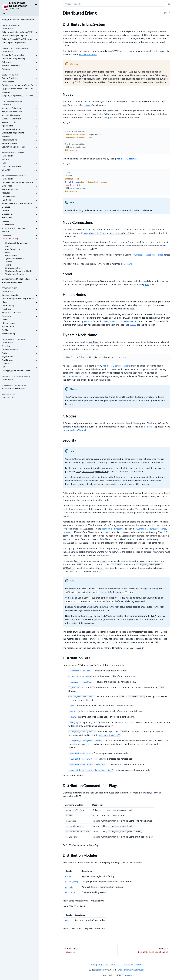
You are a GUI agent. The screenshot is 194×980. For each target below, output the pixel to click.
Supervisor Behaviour (11, 119)
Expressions (7, 214)
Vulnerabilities (8, 397)
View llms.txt (115, 964)
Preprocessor (8, 217)
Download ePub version (132, 964)
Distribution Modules (14, 274)
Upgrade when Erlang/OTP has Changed (18, 89)
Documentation (9, 196)
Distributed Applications (13, 133)
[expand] (36, 32)
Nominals (6, 210)
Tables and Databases (11, 312)
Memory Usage (9, 323)
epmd (7, 252)
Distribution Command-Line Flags (19, 271)
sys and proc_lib (9, 122)
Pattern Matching (10, 189)
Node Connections (13, 249)
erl (88, 249)
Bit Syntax (6, 170)
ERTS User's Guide (88, 55)
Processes (6, 235)
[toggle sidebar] (36, 4)
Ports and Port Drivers (12, 282)
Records (5, 159)
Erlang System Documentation (18, 4)
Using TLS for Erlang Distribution (92, 472)
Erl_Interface (7, 356)
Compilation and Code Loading (16, 279)
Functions (6, 200)
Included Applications (12, 129)
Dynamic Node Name (14, 258)
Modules (6, 193)
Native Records (9, 224)
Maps (4, 302)
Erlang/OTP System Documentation (18, 19)
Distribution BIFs (12, 268)
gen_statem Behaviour (12, 112)
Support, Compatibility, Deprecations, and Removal (18, 96)
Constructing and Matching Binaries (18, 298)
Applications (7, 126)
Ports (4, 353)
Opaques (6, 207)
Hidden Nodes (11, 255)
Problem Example (10, 349)
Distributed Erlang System (16, 243)
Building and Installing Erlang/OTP (17, 32)
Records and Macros (11, 65)
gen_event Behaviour (11, 115)
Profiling (6, 330)
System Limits (8, 326)
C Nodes (8, 262)
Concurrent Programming (13, 58)
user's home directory (112, 529)
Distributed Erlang (10, 238)
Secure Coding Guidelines (13, 147)
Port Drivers (7, 360)
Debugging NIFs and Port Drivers (17, 370)
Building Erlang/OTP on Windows (17, 39)
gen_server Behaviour (11, 108)
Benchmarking (8, 333)
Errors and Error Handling (13, 228)
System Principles (10, 78)
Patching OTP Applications (14, 42)
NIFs (4, 367)
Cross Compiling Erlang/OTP (15, 35)
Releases (6, 136)
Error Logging (8, 82)
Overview (6, 105)
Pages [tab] (5, 14)
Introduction (8, 28)
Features (6, 231)
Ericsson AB (127, 975)
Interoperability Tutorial (74, 430)
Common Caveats (10, 295)
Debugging (7, 69)
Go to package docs (100, 965)
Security (8, 265)
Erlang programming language (131, 970)
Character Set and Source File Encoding (18, 182)
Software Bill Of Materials (13, 388)
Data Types (7, 186)
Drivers (5, 319)
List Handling (8, 305)
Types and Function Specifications (17, 203)
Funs (4, 163)
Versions (6, 92)
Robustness (7, 62)
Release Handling (10, 140)
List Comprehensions (11, 166)
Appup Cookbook (10, 143)
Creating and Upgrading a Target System (18, 85)
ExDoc (101, 970)
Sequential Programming (13, 55)
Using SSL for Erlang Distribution (85, 82)
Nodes (7, 246)
